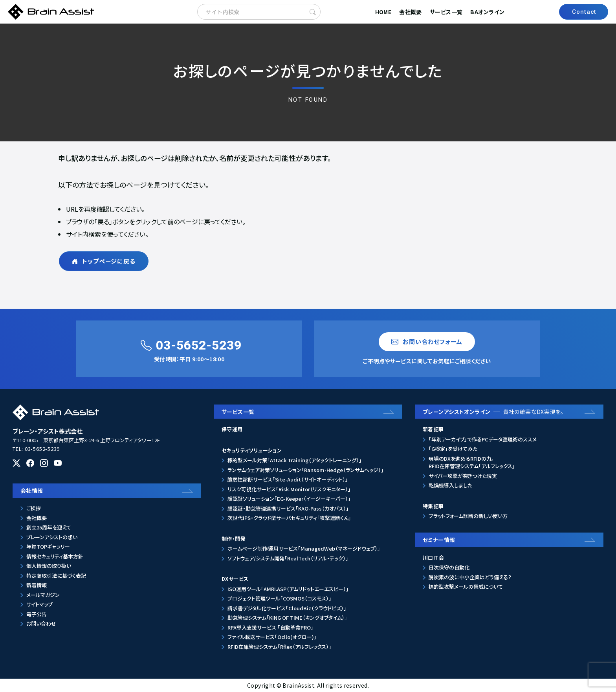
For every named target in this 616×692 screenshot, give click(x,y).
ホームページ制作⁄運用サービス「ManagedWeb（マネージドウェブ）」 (304, 548)
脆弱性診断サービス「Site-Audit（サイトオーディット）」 (288, 479)
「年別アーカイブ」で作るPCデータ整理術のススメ (483, 439)
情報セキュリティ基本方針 (55, 556)
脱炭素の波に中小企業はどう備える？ (470, 577)
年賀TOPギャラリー (48, 546)
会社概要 (411, 12)
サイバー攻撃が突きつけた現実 (463, 476)
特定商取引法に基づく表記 (56, 576)
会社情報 (32, 491)
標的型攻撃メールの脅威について (466, 587)
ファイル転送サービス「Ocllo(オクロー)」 (272, 637)
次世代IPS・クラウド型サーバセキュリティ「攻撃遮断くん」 (289, 518)
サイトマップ (39, 604)
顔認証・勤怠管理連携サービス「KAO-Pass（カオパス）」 (288, 508)
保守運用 (232, 429)
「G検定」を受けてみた (453, 449)
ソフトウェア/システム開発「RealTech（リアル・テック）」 (288, 558)
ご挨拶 (34, 508)
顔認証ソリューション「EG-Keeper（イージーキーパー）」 (289, 499)
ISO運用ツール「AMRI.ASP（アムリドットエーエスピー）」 (288, 589)
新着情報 (37, 585)
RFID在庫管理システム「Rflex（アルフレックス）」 (280, 647)
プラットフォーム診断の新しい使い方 (468, 516)
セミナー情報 (439, 540)
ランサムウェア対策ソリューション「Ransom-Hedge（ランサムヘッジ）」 (306, 470)
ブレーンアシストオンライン (493, 412)
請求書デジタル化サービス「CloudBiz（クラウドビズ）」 (287, 608)
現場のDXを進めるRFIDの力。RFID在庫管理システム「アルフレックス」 (472, 462)
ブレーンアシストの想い (52, 537)
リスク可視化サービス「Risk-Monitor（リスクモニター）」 (289, 489)
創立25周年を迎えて (49, 527)
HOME (383, 12)
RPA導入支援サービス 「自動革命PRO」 (270, 627)
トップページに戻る (104, 261)
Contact (584, 12)
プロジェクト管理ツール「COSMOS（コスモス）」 (280, 598)
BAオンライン (487, 12)
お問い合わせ (41, 623)
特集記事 (433, 506)
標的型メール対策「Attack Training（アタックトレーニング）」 (295, 460)
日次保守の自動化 (449, 567)
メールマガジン (43, 595)
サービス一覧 (446, 12)
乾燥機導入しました (450, 485)
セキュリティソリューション (252, 450)
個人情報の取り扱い (49, 566)
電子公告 (37, 614)
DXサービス (235, 579)
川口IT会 (433, 557)
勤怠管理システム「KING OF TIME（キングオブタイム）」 (287, 618)
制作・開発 (234, 539)
